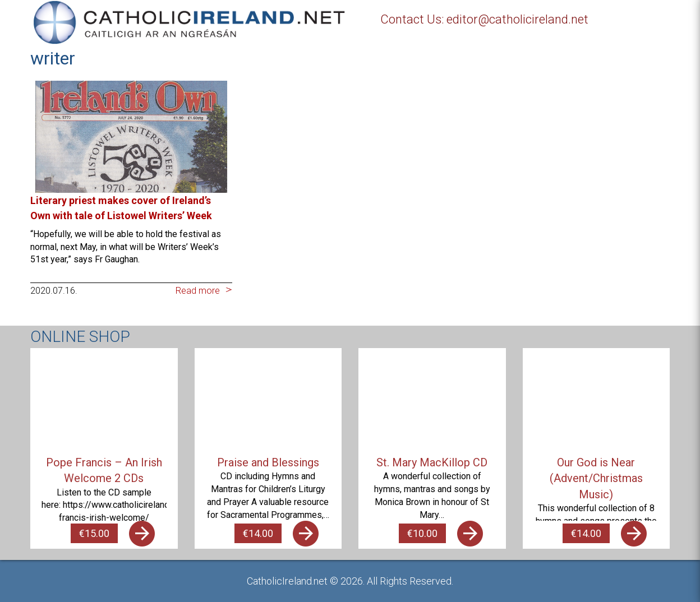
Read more (198, 291)
